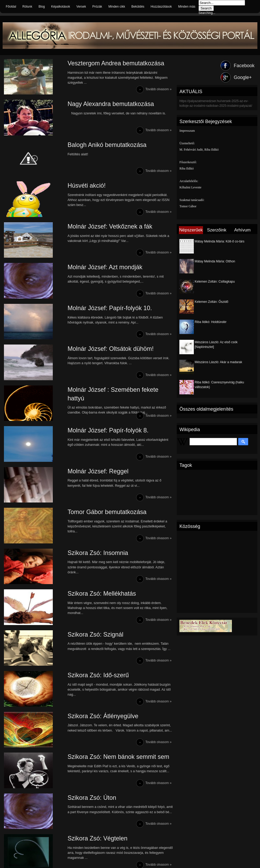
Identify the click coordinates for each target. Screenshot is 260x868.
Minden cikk (117, 7)
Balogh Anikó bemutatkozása (95, 149)
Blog (42, 7)
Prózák (97, 7)
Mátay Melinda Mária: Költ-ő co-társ (219, 241)
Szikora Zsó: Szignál (83, 659)
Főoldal (11, 7)
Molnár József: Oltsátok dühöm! (98, 361)
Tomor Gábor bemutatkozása (95, 531)
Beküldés (138, 7)
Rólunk (27, 7)
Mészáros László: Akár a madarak (218, 362)
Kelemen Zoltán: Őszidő (211, 302)
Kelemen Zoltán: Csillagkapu (215, 282)
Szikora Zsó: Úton (79, 829)
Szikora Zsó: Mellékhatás (89, 616)
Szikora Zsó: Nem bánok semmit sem (106, 786)
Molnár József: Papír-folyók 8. (96, 446)
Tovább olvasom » (158, 91)
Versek (81, 7)
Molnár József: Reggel (85, 489)
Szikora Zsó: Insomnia (85, 574)
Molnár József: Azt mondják (93, 276)
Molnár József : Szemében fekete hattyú (110, 404)
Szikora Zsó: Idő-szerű (86, 701)
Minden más (187, 7)
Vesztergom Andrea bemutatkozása (104, 64)
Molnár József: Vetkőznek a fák (98, 234)
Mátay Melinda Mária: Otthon (215, 261)
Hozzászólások (161, 7)
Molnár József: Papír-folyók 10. (98, 319)
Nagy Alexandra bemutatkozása (99, 106)
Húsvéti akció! (74, 191)
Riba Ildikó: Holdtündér (210, 322)
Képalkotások (61, 7)
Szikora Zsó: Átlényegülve (90, 744)
